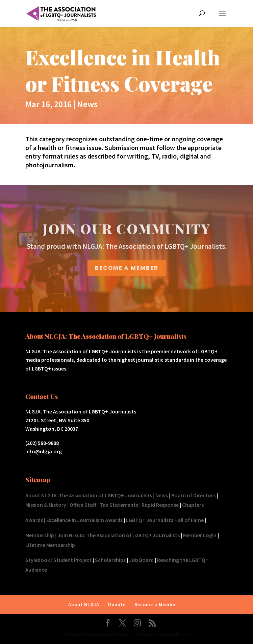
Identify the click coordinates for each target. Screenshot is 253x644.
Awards (34, 520)
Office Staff (83, 505)
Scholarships (110, 560)
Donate (117, 604)
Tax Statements (119, 505)
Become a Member (156, 604)
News (87, 104)
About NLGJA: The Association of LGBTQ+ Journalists (89, 495)
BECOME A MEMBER (127, 268)
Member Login (200, 535)
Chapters (193, 505)
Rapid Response (160, 505)
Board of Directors (193, 495)
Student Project (72, 560)
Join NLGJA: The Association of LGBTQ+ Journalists (119, 535)
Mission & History (46, 505)
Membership (40, 535)
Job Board (141, 560)
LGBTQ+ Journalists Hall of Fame (165, 520)
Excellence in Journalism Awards (84, 520)
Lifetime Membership (50, 545)
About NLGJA (84, 604)
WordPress (178, 634)
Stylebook (38, 560)
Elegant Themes (112, 634)
